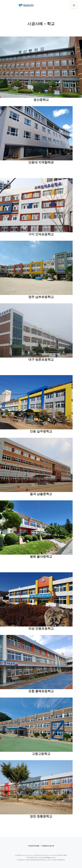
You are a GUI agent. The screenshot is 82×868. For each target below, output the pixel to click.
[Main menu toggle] (74, 5)
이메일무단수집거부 (48, 846)
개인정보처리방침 (34, 846)
